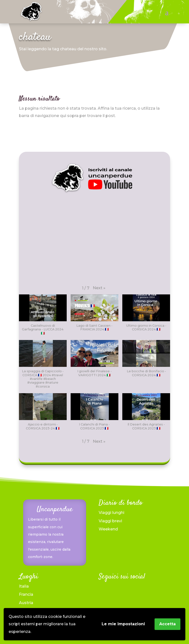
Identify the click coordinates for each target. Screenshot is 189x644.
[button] (99, 288)
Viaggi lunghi (111, 513)
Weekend (108, 529)
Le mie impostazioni (123, 624)
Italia (24, 586)
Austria (26, 603)
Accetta (167, 624)
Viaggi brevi (110, 521)
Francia (26, 594)
